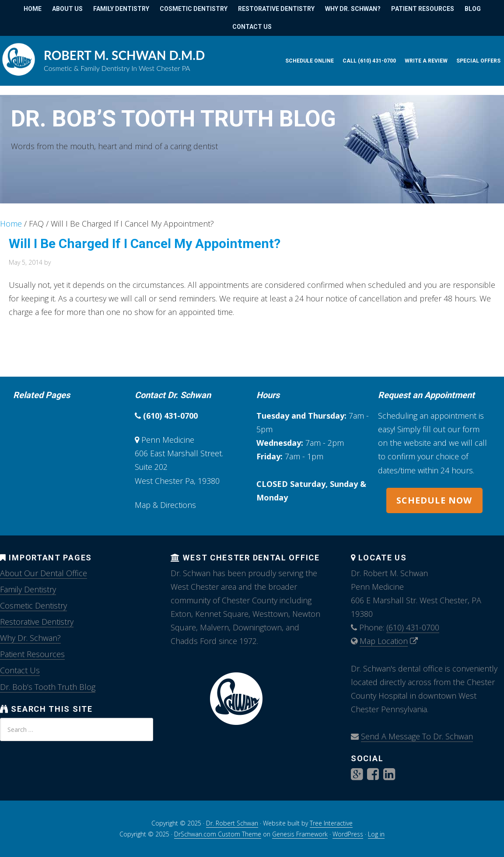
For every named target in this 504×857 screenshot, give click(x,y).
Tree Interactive (331, 823)
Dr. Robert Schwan (232, 823)
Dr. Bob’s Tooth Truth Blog (173, 119)
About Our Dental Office (44, 573)
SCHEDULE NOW (434, 500)
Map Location (384, 641)
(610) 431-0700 (170, 416)
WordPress (348, 834)
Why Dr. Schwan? (30, 638)
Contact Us (20, 670)
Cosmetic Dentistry (33, 605)
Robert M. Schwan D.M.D (124, 55)
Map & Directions (165, 505)
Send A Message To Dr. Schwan (417, 736)
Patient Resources (32, 654)
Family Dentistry (28, 589)
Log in (376, 834)
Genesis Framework (300, 834)
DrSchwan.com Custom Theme (218, 834)
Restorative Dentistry (37, 622)
